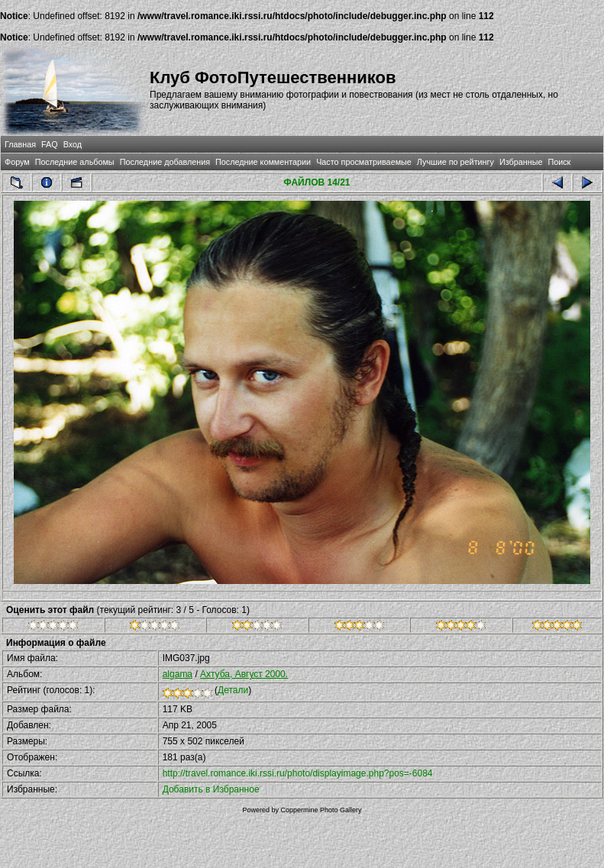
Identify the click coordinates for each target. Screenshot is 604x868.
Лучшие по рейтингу (455, 162)
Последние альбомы (75, 162)
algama (178, 674)
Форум (17, 162)
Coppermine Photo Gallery (321, 810)
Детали (233, 690)
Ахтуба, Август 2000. (244, 674)
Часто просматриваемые (364, 162)
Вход (73, 144)
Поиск (559, 162)
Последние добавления (165, 162)
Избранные (521, 162)
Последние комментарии (263, 162)
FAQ (50, 144)
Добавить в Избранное (211, 789)
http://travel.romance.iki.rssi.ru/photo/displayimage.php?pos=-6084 (298, 773)
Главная (20, 144)
